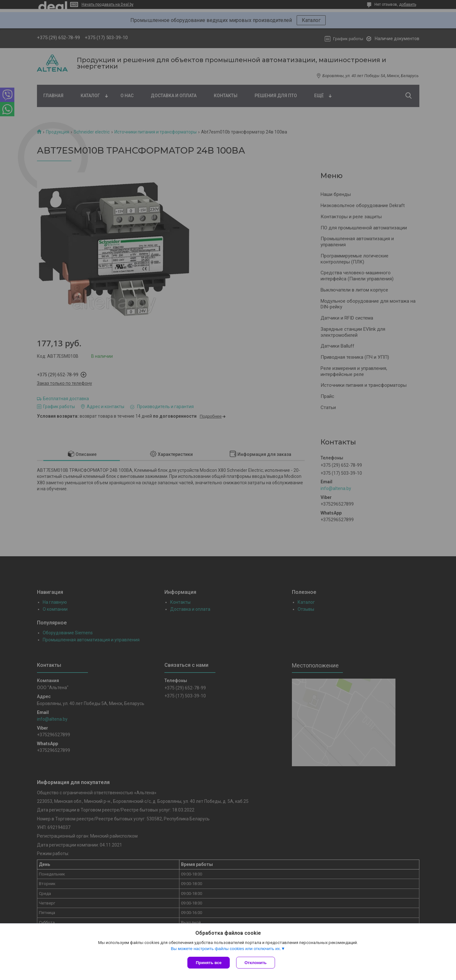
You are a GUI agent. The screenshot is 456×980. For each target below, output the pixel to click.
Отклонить (255, 963)
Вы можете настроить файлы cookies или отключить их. (226, 949)
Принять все (209, 963)
